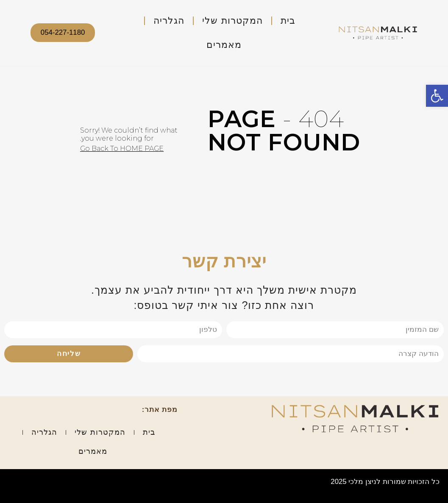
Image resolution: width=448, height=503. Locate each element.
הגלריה (169, 21)
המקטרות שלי (232, 21)
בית (288, 21)
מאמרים (224, 45)
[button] (437, 96)
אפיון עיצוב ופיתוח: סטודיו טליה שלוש (66, 482)
